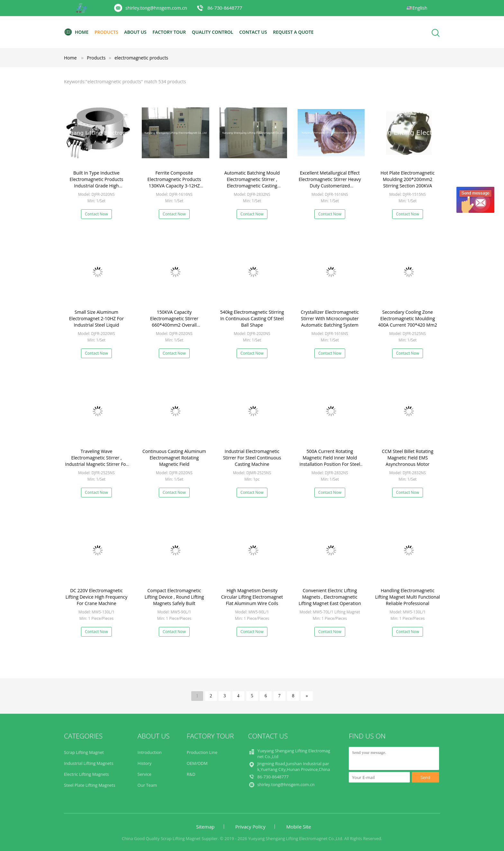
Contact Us (253, 32)
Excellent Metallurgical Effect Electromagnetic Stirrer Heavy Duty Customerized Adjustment (330, 182)
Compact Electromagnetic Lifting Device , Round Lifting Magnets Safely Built (174, 597)
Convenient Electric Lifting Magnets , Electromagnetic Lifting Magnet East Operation (330, 597)
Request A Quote (293, 32)
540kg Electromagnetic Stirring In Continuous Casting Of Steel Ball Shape (252, 318)
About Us (135, 32)
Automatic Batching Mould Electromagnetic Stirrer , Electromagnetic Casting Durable (252, 182)
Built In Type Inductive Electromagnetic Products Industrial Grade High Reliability (97, 182)
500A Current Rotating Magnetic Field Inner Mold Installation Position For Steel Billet (330, 461)
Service (144, 774)
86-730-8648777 (225, 8)
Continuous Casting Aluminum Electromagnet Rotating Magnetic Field (174, 458)
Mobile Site (298, 827)
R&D (191, 774)
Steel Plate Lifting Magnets (90, 785)
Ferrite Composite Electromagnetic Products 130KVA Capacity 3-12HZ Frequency (174, 182)
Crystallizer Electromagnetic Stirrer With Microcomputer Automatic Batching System (330, 318)
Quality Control (213, 32)
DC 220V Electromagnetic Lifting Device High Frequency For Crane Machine (96, 597)
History (144, 763)
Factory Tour (169, 32)
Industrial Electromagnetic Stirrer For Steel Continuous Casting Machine (252, 458)
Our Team (147, 785)
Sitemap (205, 827)
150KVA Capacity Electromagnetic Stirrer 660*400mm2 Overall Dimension (174, 322)
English (420, 8)
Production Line (202, 752)
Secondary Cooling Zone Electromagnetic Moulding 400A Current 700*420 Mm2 (407, 318)
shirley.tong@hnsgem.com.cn (156, 8)
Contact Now (96, 214)
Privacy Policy (250, 827)
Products (106, 32)
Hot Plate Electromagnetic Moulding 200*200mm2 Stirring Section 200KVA (408, 179)
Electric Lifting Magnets (86, 774)
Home (76, 32)
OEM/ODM (197, 763)
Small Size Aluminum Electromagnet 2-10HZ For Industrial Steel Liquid (96, 318)
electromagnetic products (141, 58)
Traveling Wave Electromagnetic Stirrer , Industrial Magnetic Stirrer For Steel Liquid (96, 461)
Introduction (150, 752)
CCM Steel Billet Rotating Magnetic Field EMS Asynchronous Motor (408, 458)
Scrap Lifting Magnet (84, 752)
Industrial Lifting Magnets (89, 763)
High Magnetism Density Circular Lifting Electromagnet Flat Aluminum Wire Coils (252, 597)
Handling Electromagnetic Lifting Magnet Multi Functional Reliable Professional (408, 597)
